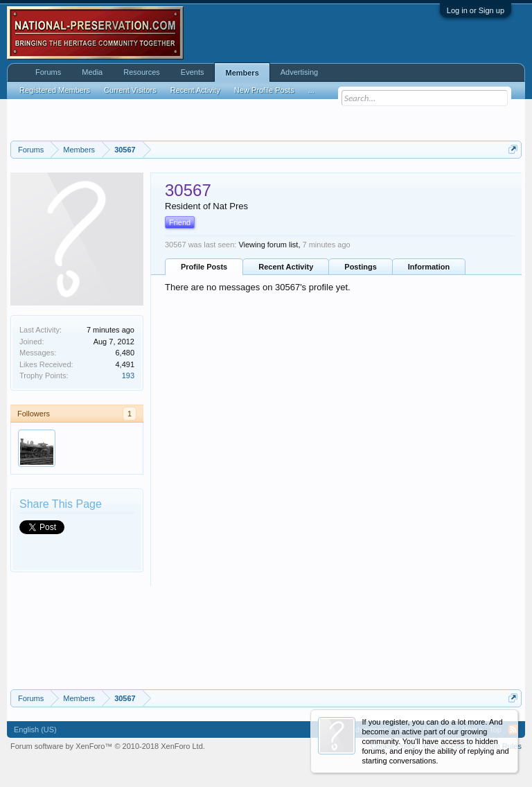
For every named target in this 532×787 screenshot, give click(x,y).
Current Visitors (130, 90)
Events (193, 72)
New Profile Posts (264, 90)
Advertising (299, 72)
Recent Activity (286, 267)
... (311, 90)
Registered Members (55, 90)
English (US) (35, 729)
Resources (142, 72)
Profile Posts (204, 267)
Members (242, 73)
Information (429, 267)
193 (128, 375)
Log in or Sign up (476, 10)
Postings (360, 267)
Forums (48, 72)
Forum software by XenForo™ (108, 746)
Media (92, 72)
